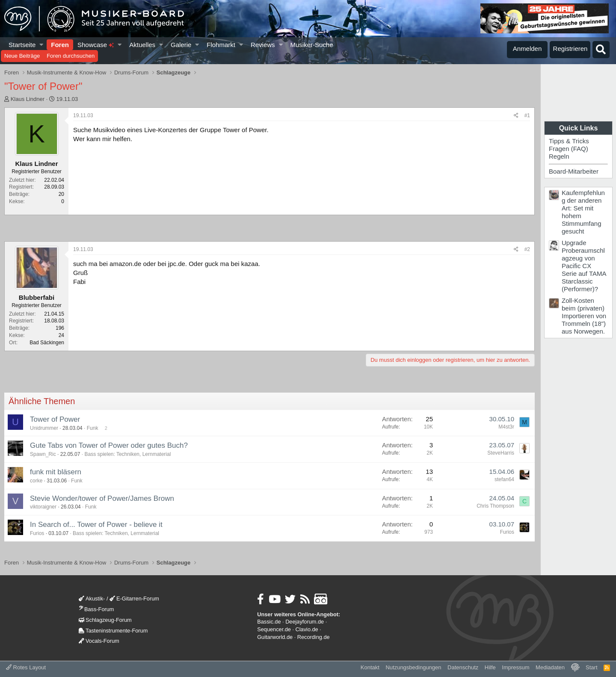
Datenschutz (463, 667)
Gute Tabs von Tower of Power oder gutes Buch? (109, 445)
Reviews (263, 45)
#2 (527, 249)
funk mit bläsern (56, 472)
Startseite (22, 45)
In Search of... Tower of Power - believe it (96, 525)
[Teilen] (516, 116)
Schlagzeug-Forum (105, 620)
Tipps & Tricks (569, 141)
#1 (527, 115)
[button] (42, 45)
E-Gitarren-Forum (134, 599)
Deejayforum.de (305, 622)
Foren (60, 45)
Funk (93, 428)
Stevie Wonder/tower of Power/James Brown (102, 498)
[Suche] (601, 50)
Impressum (515, 667)
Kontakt (370, 667)
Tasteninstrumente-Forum (113, 631)
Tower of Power (55, 419)
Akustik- (92, 599)
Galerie (181, 45)
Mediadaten (550, 667)
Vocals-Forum (99, 641)
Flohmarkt (221, 45)
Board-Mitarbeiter (574, 171)
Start (591, 667)
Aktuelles (142, 45)
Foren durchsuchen (71, 56)
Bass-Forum (96, 609)
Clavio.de (307, 629)
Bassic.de (269, 622)
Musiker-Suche (311, 45)
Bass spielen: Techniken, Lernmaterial (127, 454)
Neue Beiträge (22, 56)
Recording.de (314, 637)
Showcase (96, 45)
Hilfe (490, 667)
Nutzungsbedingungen (413, 667)
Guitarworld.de (275, 637)
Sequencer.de (274, 629)
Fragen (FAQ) (569, 149)
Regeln (559, 156)
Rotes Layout (26, 667)
